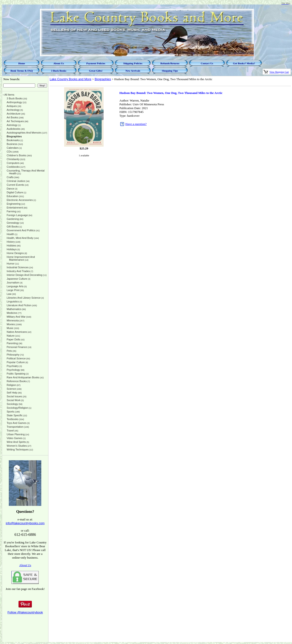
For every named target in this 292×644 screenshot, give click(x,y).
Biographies (103, 79)
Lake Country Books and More (71, 79)
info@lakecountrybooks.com (25, 523)
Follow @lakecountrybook (25, 612)
